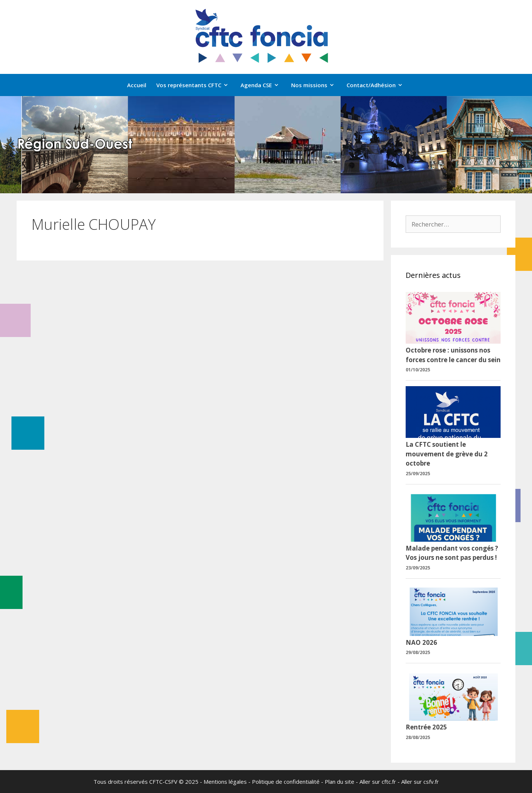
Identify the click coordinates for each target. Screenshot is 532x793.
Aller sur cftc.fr (378, 782)
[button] (11, 144)
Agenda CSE (263, 85)
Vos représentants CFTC (196, 85)
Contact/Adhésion (378, 85)
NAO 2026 (421, 642)
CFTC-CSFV (163, 782)
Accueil (137, 85)
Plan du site (340, 782)
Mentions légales (225, 782)
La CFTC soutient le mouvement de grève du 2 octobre (447, 454)
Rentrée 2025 (426, 727)
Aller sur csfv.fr (420, 782)
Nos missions (316, 85)
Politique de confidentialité (286, 782)
